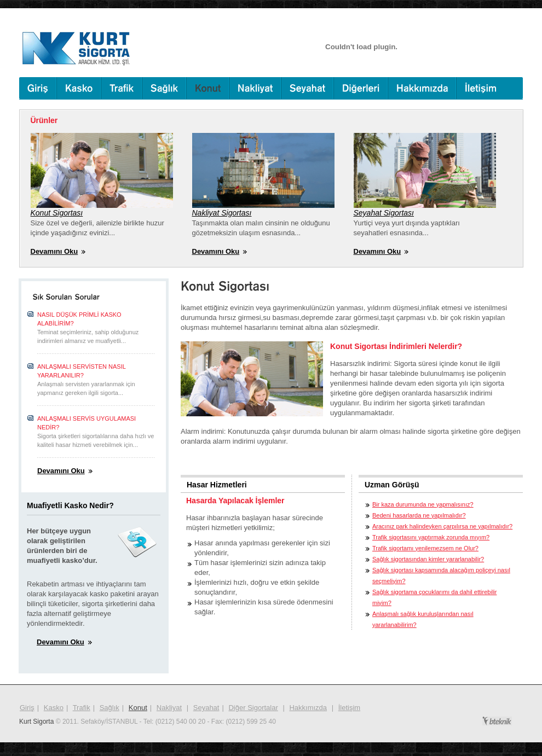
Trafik (82, 708)
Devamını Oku (54, 251)
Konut (138, 708)
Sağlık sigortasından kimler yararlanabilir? (428, 559)
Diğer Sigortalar (253, 708)
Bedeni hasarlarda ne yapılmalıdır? (419, 515)
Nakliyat (169, 708)
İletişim (349, 708)
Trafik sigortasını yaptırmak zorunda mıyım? (431, 537)
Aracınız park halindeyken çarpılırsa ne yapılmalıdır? (442, 526)
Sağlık (109, 708)
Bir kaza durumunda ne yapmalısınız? (423, 504)
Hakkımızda (308, 708)
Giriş (27, 708)
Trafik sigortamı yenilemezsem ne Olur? (425, 548)
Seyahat (206, 708)
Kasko (54, 708)
